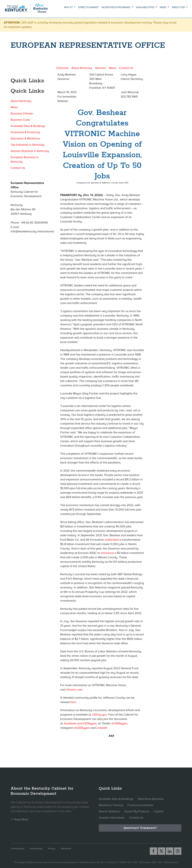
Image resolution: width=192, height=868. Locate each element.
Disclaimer (66, 849)
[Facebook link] (153, 851)
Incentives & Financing (25, 132)
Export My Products (137, 811)
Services (100, 68)
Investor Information (112, 818)
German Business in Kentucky (30, 151)
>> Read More (20, 820)
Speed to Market (88, 7)
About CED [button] (179, 7)
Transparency (18, 849)
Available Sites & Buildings (28, 126)
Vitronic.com (74, 690)
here (73, 702)
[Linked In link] (170, 851)
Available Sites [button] (145, 7)
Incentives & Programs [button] (116, 7)
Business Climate (22, 114)
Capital (159, 811)
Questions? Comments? (140, 828)
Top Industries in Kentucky (28, 145)
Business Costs (20, 120)
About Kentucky (21, 101)
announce (107, 553)
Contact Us (18, 168)
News (14, 107)
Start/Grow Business (151, 799)
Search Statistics (109, 811)
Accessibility (36, 849)
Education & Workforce (25, 139)
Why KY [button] (69, 7)
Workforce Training (111, 805)
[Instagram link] (178, 851)
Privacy (52, 849)
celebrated (112, 540)
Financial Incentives (140, 805)
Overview (62, 68)
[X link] (162, 851)
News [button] (163, 7)
